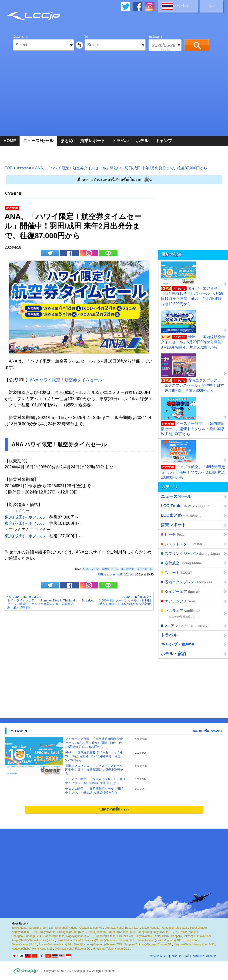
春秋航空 (181, 563)
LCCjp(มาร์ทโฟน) (158, 956)
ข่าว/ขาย (24, 168)
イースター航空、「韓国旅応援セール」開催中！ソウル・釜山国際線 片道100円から (193, 416)
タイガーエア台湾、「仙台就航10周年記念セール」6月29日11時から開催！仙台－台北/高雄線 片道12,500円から (192, 284)
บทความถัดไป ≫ (116, 600)
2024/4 (128, 575)
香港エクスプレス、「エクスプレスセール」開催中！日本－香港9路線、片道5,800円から (192, 373)
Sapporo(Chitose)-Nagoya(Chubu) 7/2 (148, 944)
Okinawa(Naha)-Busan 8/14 (122, 928)
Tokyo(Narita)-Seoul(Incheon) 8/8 (32, 928)
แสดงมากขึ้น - (114, 809)
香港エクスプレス (187, 582)
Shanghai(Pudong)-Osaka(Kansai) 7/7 (79, 928)
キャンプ (164, 141)
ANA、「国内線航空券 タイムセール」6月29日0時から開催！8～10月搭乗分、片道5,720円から (193, 330)
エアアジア (178, 601)
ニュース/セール (38, 141)
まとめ (67, 141)
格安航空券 (128, 569)
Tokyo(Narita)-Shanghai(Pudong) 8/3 (62, 932)
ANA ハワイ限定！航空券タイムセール (66, 380)
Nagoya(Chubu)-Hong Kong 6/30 (194, 944)
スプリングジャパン (190, 553)
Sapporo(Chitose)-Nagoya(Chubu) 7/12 (68, 936)
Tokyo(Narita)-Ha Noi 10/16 (152, 936)
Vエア (185, 625)
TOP (8, 168)
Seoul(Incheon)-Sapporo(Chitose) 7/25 (98, 944)
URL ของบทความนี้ (110, 575)
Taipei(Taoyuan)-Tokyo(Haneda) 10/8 (159, 940)
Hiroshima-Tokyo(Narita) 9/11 (111, 949)
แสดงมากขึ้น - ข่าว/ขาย (208, 731)
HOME (10, 141)
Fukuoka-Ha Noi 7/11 (70, 940)
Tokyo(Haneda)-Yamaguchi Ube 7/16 (164, 928)
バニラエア (180, 613)
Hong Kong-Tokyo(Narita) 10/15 (158, 932)
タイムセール (145, 569)
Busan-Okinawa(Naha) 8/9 (55, 944)
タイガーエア (180, 591)
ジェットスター (182, 544)
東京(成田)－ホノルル (25, 517)
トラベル (121, 141)
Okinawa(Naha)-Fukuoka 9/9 (72, 949)
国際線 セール (110, 569)
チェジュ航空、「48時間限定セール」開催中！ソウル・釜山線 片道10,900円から (193, 460)
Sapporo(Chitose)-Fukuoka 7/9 (114, 936)
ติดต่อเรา (211, 956)
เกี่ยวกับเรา (198, 956)
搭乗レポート (93, 141)
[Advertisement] (114, 97)
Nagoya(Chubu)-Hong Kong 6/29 (32, 949)
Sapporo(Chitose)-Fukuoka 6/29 (191, 936)
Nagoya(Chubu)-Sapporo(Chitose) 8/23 (110, 940)
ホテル (142, 141)
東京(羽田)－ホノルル (25, 523)
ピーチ (174, 534)
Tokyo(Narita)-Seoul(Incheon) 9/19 (33, 940)
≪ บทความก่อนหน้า (42, 602)
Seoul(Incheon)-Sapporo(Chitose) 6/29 (112, 932)
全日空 (95, 569)
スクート (176, 572)
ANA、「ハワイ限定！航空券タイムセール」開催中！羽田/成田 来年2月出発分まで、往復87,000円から (121, 168)
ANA (85, 569)
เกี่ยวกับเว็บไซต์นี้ (180, 956)
